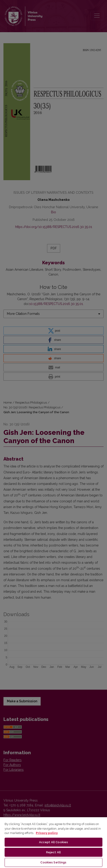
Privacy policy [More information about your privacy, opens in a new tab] (47, 833)
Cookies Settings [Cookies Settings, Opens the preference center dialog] (53, 862)
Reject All (53, 852)
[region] (53, 842)
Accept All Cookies (53, 842)
